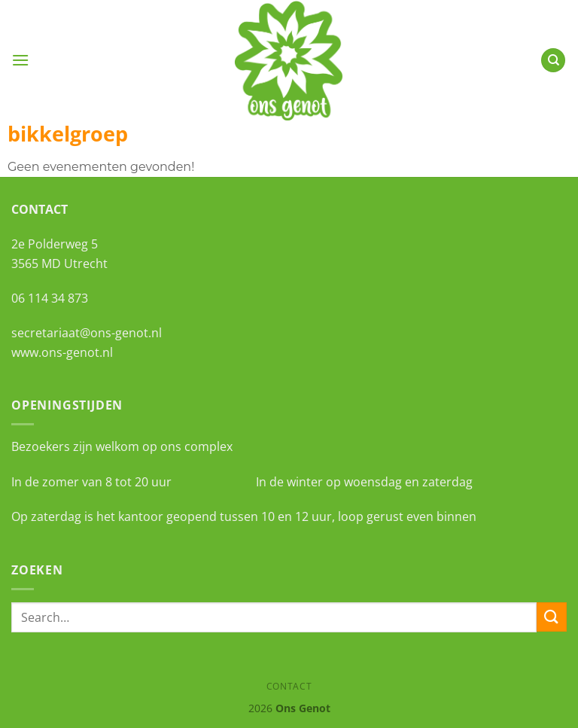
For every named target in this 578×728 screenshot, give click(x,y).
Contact (289, 686)
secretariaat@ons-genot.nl (87, 333)
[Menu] (20, 60)
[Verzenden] (552, 617)
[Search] (553, 61)
